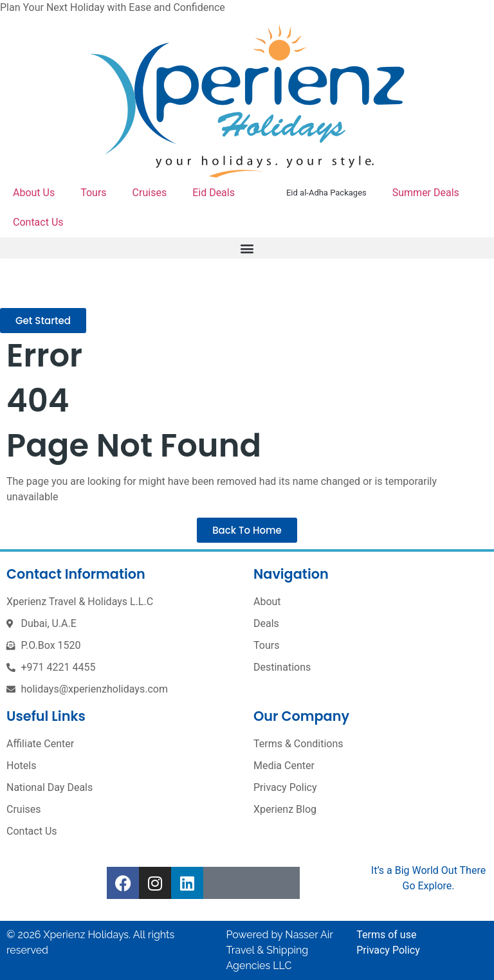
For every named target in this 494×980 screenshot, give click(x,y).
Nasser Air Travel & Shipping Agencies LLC (280, 950)
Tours (93, 193)
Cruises (150, 193)
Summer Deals (426, 193)
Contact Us (38, 222)
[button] (247, 248)
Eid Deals (214, 193)
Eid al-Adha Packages (326, 193)
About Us (34, 193)
